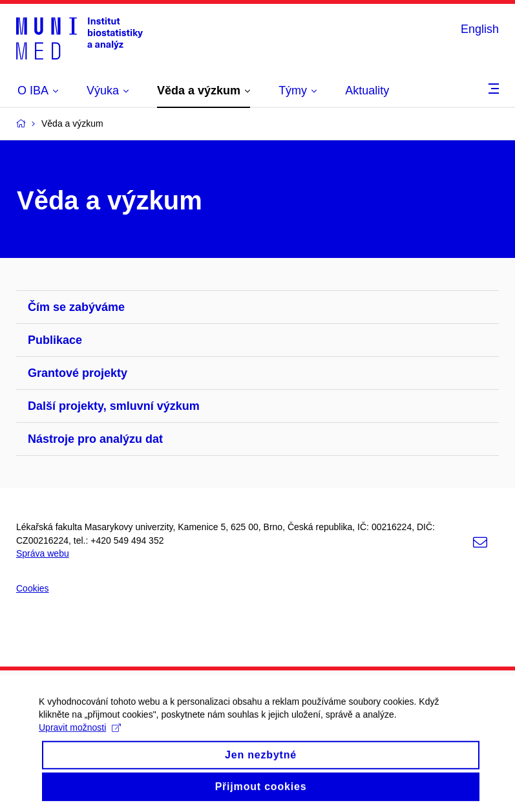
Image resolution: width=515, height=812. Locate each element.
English (480, 29)
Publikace (55, 340)
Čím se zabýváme (76, 307)
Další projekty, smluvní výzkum (114, 406)
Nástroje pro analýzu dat (95, 439)
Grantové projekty (78, 373)
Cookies (33, 588)
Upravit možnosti (80, 736)
